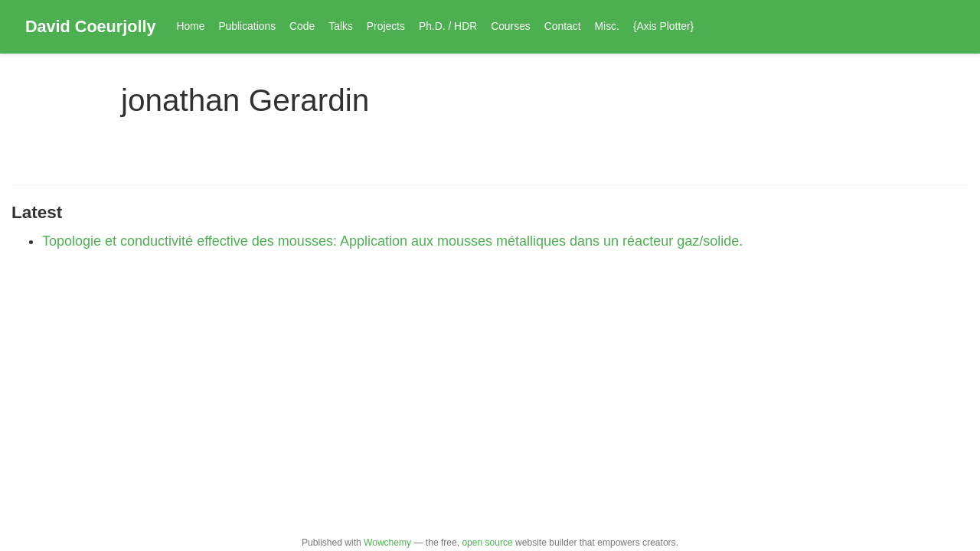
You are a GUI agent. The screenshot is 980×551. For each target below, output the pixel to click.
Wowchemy (387, 543)
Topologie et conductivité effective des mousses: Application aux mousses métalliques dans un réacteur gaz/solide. (392, 241)
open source (487, 543)
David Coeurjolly (90, 26)
